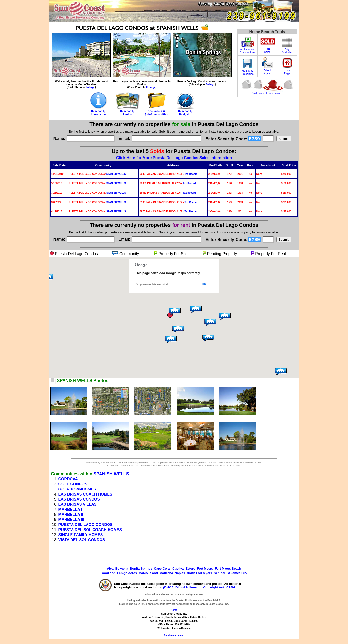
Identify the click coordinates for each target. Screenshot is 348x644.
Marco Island (148, 573)
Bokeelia (122, 569)
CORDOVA (68, 479)
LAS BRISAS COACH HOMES (85, 494)
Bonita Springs (141, 569)
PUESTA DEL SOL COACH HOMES (90, 530)
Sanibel (219, 573)
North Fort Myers (199, 573)
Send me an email (174, 635)
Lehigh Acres (127, 573)
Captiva (178, 569)
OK (204, 284)
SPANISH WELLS (116, 174)
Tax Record (191, 174)
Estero (190, 569)
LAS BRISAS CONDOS (79, 499)
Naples (180, 573)
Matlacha (166, 573)
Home (174, 610)
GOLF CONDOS (73, 484)
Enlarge (90, 87)
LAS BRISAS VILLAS (78, 504)
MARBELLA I (70, 509)
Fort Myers (205, 569)
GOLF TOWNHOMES (77, 489)
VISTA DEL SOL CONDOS (82, 540)
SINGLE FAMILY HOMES (81, 535)
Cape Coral (162, 569)
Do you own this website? (152, 284)
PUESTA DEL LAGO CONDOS (86, 525)
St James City (237, 573)
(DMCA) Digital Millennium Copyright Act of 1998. (200, 587)
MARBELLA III (71, 520)
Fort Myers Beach (228, 569)
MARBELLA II (71, 514)
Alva (110, 569)
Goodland (108, 573)
